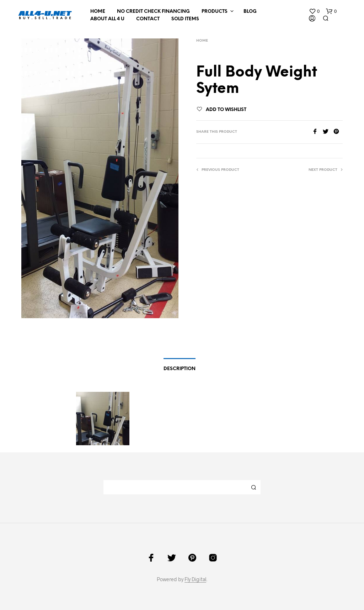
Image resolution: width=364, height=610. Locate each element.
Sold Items (185, 19)
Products (215, 12)
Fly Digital (195, 579)
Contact (148, 19)
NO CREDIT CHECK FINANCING (153, 12)
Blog (250, 12)
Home (98, 12)
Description (180, 369)
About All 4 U (107, 19)
